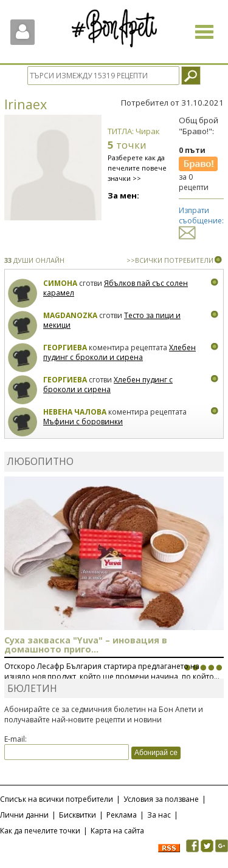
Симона (60, 283)
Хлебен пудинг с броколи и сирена (119, 352)
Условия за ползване (161, 799)
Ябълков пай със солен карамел (116, 288)
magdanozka (70, 315)
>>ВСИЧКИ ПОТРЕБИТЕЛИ (170, 260)
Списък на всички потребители (57, 799)
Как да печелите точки (40, 831)
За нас (159, 815)
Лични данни (24, 815)
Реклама (122, 815)
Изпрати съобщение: (201, 221)
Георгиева (65, 348)
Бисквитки (78, 815)
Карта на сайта (117, 831)
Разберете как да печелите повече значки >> (137, 168)
